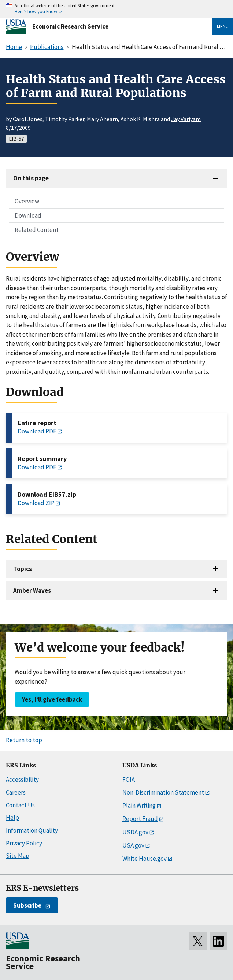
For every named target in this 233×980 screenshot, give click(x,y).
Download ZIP (36, 503)
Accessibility (22, 780)
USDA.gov (135, 832)
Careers (16, 792)
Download (28, 215)
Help (12, 818)
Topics (23, 569)
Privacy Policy (24, 843)
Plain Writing (139, 806)
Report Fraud (140, 819)
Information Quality (32, 830)
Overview (27, 201)
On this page (31, 178)
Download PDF (37, 431)
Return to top (24, 740)
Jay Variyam (186, 119)
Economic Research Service (70, 26)
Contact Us (20, 805)
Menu (223, 26)
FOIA (129, 780)
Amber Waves (32, 590)
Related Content (37, 230)
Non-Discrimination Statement (163, 792)
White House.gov (145, 859)
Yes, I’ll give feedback (52, 699)
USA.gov (133, 845)
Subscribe (27, 905)
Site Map (18, 856)
